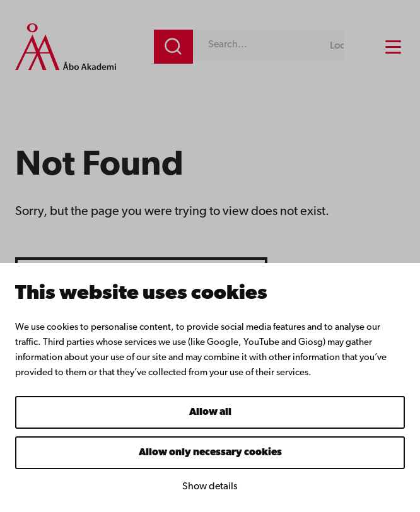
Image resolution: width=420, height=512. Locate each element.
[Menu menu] (393, 47)
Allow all (210, 412)
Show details (210, 487)
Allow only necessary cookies (210, 453)
